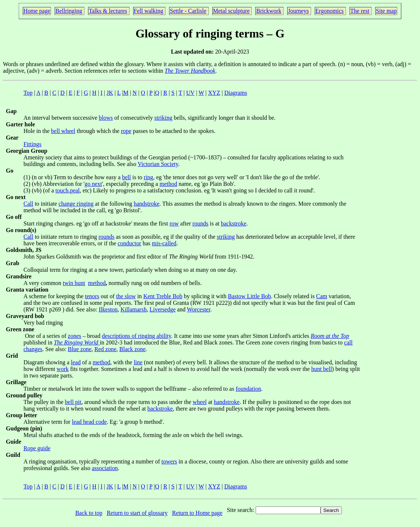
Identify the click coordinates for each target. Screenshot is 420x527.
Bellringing (69, 11)
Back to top (89, 513)
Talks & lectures (108, 11)
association (105, 468)
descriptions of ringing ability (137, 336)
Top (28, 93)
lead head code (89, 422)
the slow (126, 296)
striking (163, 118)
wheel (200, 402)
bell (127, 177)
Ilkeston (108, 309)
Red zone (105, 349)
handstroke (146, 204)
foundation (248, 389)
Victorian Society (158, 164)
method (168, 184)
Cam (322, 296)
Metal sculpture (231, 11)
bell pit (73, 402)
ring (149, 177)
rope (126, 131)
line (138, 362)
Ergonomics (330, 11)
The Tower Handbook (190, 71)
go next (93, 184)
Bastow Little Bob (249, 296)
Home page (37, 11)
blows (106, 118)
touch (62, 190)
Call (28, 204)
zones (74, 336)
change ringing (76, 204)
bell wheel (63, 131)
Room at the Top (330, 336)
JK (110, 93)
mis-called (164, 243)
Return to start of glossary (137, 513)
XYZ (214, 93)
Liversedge (163, 309)
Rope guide (37, 448)
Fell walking (149, 11)
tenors (92, 296)
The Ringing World (76, 342)
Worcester (199, 309)
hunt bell (321, 369)
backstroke (233, 223)
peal (75, 190)
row (174, 223)
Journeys (298, 11)
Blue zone (80, 349)
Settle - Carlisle (188, 11)
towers (169, 461)
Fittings (32, 144)
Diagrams (235, 93)
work (63, 369)
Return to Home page (197, 513)
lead (76, 362)
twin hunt (74, 283)
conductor (129, 243)
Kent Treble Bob (163, 296)
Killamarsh (134, 309)
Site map (386, 11)
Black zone (132, 349)
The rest (360, 11)
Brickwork (269, 11)
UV (191, 93)
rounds (200, 223)
